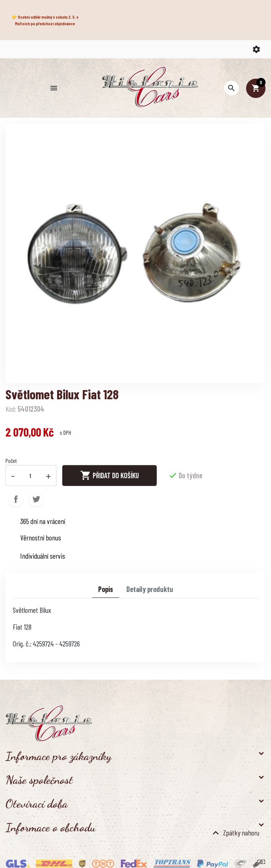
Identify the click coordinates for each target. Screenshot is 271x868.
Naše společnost (39, 780)
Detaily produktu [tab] (150, 589)
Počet (11, 461)
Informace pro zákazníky (58, 756)
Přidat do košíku (109, 475)
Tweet (36, 499)
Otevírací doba (37, 804)
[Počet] (30, 475)
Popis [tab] (106, 589)
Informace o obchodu (51, 827)
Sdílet (16, 499)
